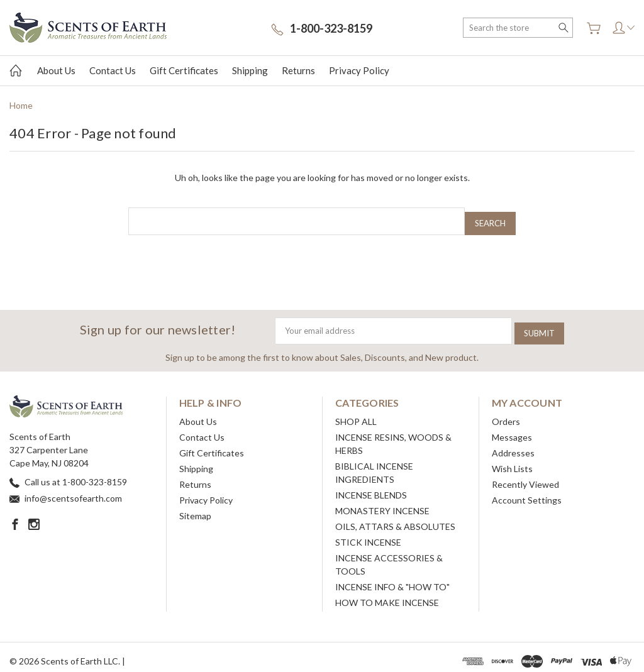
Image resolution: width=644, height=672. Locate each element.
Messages (512, 429)
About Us (56, 70)
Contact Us (113, 70)
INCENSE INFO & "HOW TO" (392, 579)
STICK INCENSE (368, 534)
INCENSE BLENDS (371, 487)
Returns (298, 70)
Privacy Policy (359, 70)
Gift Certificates (184, 70)
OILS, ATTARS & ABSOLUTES (395, 518)
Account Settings (527, 492)
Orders (506, 413)
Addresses (513, 445)
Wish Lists (512, 460)
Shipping (250, 70)
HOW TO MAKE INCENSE (387, 594)
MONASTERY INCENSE (382, 503)
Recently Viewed (525, 476)
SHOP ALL (356, 413)
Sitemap (195, 508)
